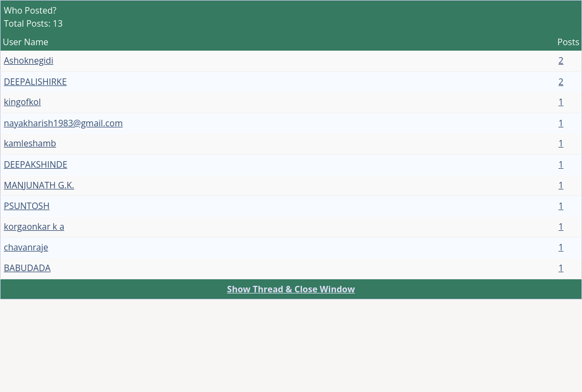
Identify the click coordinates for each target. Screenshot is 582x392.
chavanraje (26, 247)
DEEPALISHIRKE (35, 82)
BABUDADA (27, 268)
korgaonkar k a (34, 226)
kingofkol (22, 102)
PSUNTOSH (27, 206)
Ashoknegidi (29, 60)
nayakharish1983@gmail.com (63, 123)
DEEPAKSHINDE (36, 164)
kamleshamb (30, 143)
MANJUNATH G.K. (39, 185)
